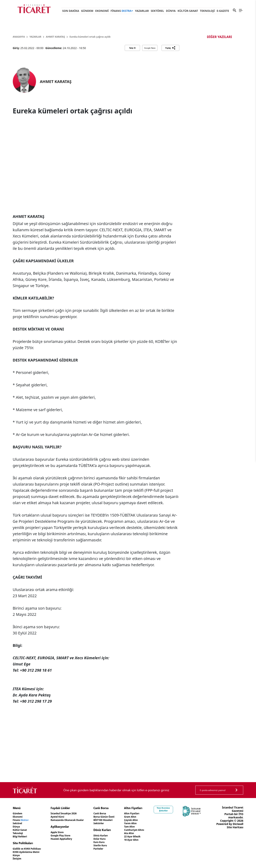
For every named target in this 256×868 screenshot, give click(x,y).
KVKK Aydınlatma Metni (29, 852)
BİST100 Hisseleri (117, 820)
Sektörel (157, 11)
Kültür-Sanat (188, 11)
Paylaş (170, 48)
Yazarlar (142, 11)
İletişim (18, 859)
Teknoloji (207, 11)
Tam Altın (147, 827)
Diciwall (238, 834)
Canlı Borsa (113, 813)
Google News (150, 48)
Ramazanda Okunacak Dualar (76, 820)
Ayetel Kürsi (65, 817)
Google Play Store (68, 836)
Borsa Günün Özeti (118, 817)
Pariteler (112, 849)
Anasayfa (19, 37)
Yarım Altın (148, 823)
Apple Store (64, 832)
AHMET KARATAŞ (55, 37)
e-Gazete (223, 11)
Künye (17, 855)
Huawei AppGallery (69, 839)
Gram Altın (148, 817)
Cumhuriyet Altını (153, 830)
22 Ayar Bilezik (151, 837)
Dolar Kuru (113, 839)
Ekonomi (102, 11)
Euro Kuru (112, 842)
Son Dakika (71, 11)
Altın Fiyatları (150, 813)
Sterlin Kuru (114, 845)
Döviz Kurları (114, 836)
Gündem (87, 11)
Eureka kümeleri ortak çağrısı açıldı (90, 37)
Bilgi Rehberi (21, 837)
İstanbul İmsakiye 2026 (72, 813)
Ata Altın (147, 833)
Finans (122, 11)
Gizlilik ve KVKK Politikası (30, 849)
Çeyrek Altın (149, 820)
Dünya (171, 11)
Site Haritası (235, 837)
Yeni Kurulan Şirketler (184, 809)
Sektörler (112, 823)
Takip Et (132, 48)
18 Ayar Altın (150, 840)
